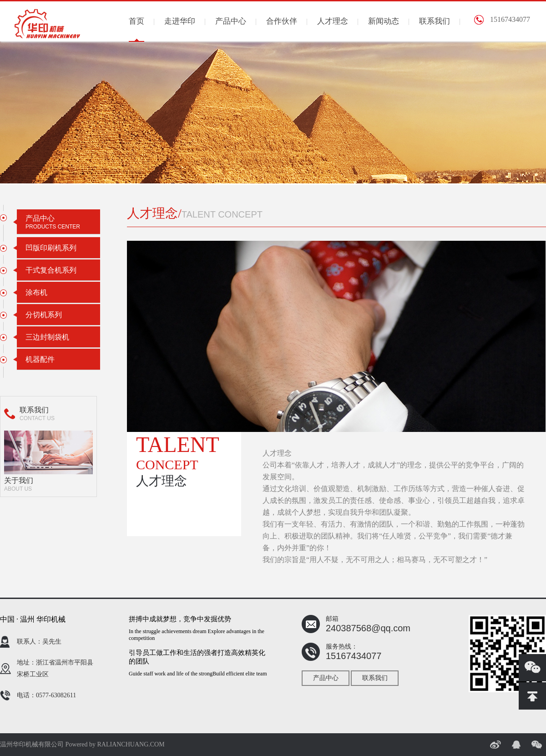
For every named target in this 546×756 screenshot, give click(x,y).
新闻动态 (384, 21)
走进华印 (180, 21)
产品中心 (231, 21)
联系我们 (435, 21)
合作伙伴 (282, 21)
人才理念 (333, 21)
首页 (136, 21)
